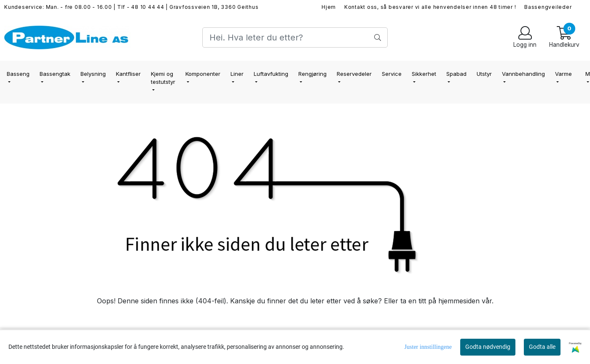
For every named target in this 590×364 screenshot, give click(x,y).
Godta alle (542, 347)
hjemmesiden (459, 301)
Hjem (329, 7)
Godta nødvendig (488, 347)
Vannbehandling (523, 74)
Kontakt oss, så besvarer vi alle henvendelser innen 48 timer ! (430, 7)
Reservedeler (354, 74)
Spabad (456, 74)
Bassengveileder (548, 7)
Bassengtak (55, 74)
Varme (563, 74)
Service (392, 74)
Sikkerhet (424, 74)
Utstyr (484, 74)
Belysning (93, 74)
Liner (237, 74)
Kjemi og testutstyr (163, 78)
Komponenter (203, 74)
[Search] (295, 37)
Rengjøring (312, 74)
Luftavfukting (271, 74)
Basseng (18, 74)
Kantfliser (128, 74)
